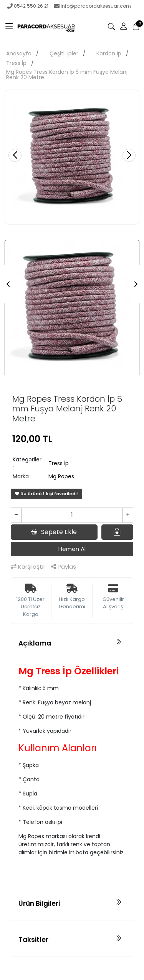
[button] (124, 27)
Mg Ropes (61, 476)
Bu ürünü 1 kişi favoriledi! (46, 494)
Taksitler (33, 940)
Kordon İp (109, 53)
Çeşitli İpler (64, 53)
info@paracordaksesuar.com (93, 6)
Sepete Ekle (54, 532)
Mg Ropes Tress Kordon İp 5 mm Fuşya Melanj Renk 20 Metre (67, 75)
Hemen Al (72, 549)
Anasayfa (19, 53)
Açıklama (35, 643)
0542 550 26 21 (28, 6)
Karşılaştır (28, 567)
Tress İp (16, 63)
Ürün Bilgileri (39, 903)
